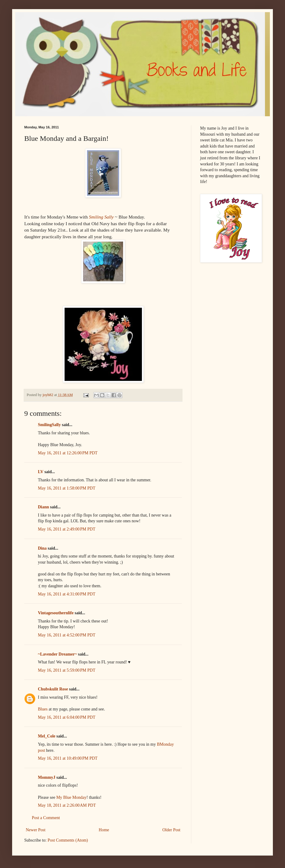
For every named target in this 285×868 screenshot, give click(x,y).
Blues (43, 709)
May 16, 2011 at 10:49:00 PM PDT (68, 758)
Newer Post (36, 830)
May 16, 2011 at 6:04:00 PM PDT (67, 717)
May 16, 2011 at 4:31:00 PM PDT (67, 594)
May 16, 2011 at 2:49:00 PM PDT (67, 529)
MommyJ (47, 777)
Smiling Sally (101, 217)
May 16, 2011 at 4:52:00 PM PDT (67, 635)
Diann (44, 507)
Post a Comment (46, 818)
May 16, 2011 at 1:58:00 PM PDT (67, 488)
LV (41, 472)
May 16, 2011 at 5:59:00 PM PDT (67, 670)
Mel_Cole (47, 736)
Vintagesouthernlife (56, 613)
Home (104, 830)
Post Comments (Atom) (68, 840)
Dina (42, 548)
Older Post (172, 830)
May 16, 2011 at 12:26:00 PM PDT (68, 453)
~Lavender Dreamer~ (57, 654)
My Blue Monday (72, 797)
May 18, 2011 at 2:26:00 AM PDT (67, 805)
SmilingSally (49, 425)
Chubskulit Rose (53, 689)
